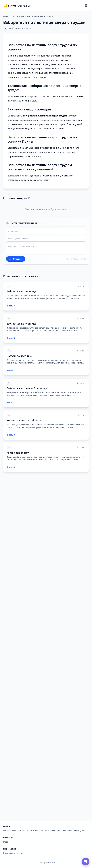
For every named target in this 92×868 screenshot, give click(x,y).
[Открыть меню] (86, 5)
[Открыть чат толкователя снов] (86, 862)
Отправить (16, 259)
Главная (7, 16)
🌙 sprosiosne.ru (16, 5)
